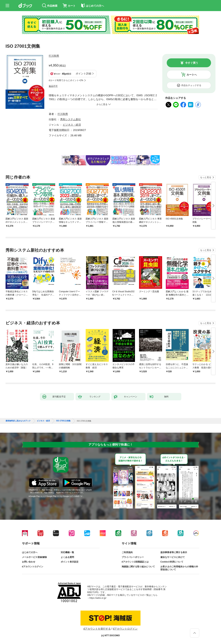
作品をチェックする (191, 85)
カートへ (192, 75)
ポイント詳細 (83, 74)
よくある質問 (67, 557)
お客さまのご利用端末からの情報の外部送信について (179, 568)
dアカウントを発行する (97, 629)
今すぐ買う (192, 63)
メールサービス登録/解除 (34, 557)
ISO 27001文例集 (63, 421)
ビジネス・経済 (72, 125)
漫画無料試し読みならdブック (18, 421)
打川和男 (54, 56)
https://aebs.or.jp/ (98, 598)
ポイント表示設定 (70, 562)
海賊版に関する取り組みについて (138, 567)
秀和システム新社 (71, 119)
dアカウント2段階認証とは (135, 562)
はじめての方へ (30, 552)
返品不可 (53, 86)
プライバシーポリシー (133, 557)
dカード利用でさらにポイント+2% (66, 80)
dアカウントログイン (33, 567)
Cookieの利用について (172, 562)
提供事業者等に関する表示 (174, 552)
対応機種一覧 (67, 552)
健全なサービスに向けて (173, 557)
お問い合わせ (29, 562)
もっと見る (206, 177)
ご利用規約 (127, 552)
